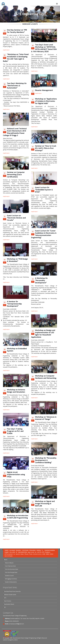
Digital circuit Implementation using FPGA (16, 475)
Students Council (9, 576)
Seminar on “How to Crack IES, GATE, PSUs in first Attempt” (46, 148)
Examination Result (9, 604)
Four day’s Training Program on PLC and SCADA (15, 431)
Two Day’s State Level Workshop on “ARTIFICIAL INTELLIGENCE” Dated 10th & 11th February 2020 (44, 48)
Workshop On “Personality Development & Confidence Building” (46, 460)
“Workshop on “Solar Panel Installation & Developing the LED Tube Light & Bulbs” (16, 58)
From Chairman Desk (10, 566)
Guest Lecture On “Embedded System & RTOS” (44, 190)
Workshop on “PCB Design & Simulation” (17, 260)
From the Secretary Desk (11, 569)
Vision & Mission (9, 563)
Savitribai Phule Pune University (12, 591)
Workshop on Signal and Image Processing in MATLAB (45, 504)
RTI (5, 607)
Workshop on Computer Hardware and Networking (46, 377)
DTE (5, 598)
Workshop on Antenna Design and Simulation (16, 391)
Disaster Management (44, 90)
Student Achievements (11, 582)
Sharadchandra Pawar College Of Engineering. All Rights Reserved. (30, 638)
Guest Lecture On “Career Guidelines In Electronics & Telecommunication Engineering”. (44, 234)
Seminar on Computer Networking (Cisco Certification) (16, 175)
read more (6, 50)
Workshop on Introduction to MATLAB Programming (18, 517)
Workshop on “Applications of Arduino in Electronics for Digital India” (46, 101)
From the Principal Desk (11, 572)
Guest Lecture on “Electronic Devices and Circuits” (16, 218)
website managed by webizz (10, 640)
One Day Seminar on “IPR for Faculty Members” (17, 31)
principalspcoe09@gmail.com (16, 624)
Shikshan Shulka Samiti (10, 595)
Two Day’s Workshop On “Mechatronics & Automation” (17, 86)
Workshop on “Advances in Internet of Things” (46, 418)
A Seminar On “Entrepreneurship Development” (14, 304)
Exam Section (8, 601)
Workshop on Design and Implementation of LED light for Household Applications (43, 334)
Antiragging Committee (11, 579)
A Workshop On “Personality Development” (41, 280)
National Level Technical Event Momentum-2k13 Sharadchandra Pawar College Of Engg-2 (15, 132)
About (6, 560)
